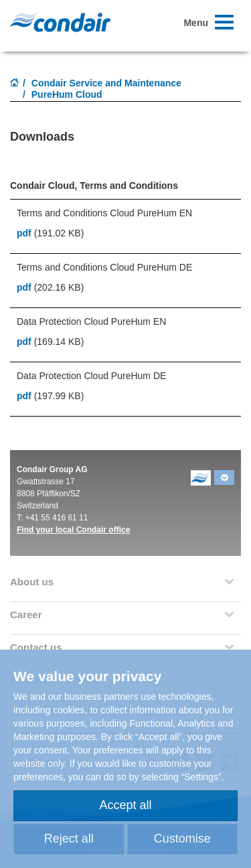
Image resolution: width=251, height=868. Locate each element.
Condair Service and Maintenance (106, 83)
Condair (60, 22)
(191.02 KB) (50, 233)
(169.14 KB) (50, 342)
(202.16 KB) (50, 287)
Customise (182, 839)
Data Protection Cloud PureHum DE (91, 376)
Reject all (69, 839)
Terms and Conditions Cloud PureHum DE (104, 267)
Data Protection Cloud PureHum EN (91, 321)
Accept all (125, 805)
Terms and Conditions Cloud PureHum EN (104, 213)
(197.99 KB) (50, 396)
